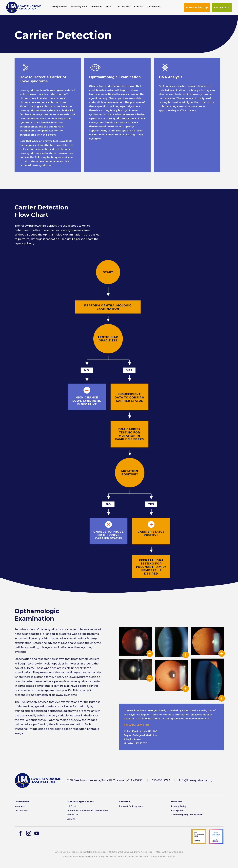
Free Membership (197, 7)
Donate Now (222, 7)
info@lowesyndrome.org (196, 780)
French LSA (73, 815)
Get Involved (123, 7)
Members (20, 806)
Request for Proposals (131, 806)
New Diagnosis (79, 7)
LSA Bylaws (177, 811)
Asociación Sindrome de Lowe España (87, 811)
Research (96, 7)
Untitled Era (177, 852)
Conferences (154, 7)
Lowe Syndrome (58, 7)
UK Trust (71, 806)
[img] (24, 7)
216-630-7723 (161, 780)
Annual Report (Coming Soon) (187, 815)
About (109, 7)
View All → (72, 819)
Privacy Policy (179, 806)
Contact (139, 7)
